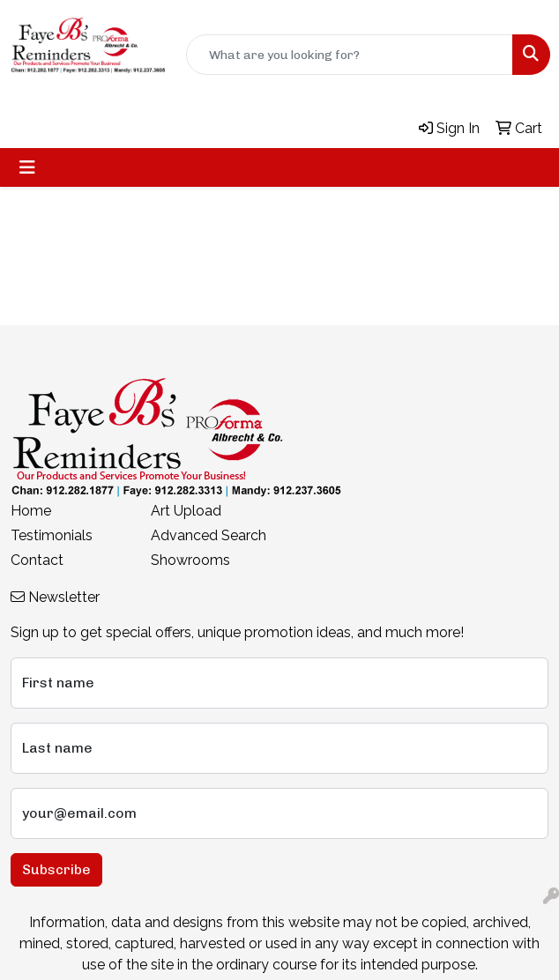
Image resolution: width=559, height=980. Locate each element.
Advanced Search (209, 535)
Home (31, 511)
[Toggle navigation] (27, 167)
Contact (37, 560)
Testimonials (52, 535)
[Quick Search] (350, 55)
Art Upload (186, 511)
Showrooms (190, 560)
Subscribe (56, 869)
